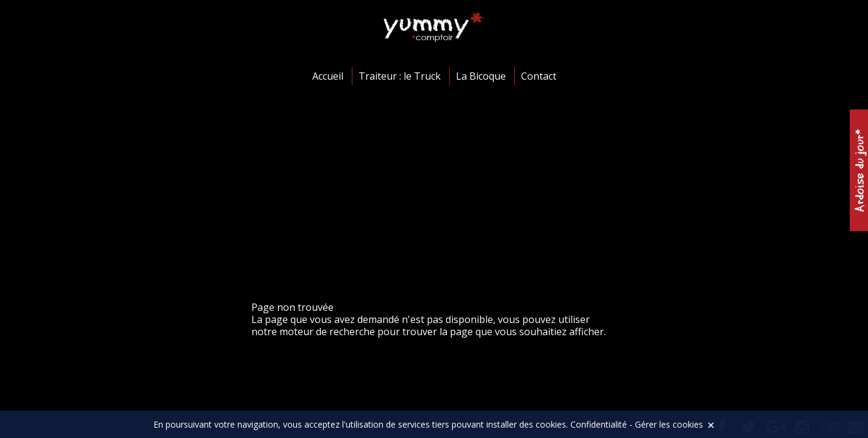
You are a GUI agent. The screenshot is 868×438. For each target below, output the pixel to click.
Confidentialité (599, 424)
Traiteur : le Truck (400, 76)
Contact (539, 76)
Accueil (328, 76)
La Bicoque (481, 76)
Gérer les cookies (669, 424)
